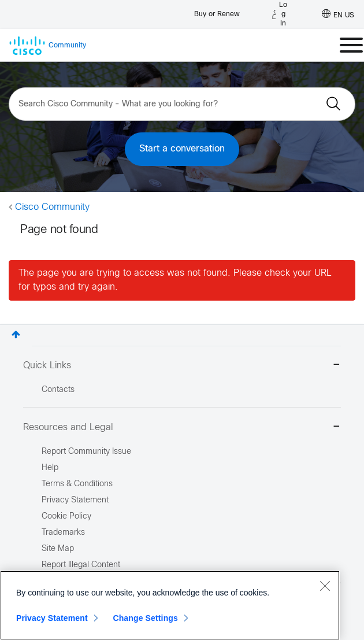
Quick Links (182, 366)
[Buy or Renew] (217, 11)
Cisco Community (52, 207)
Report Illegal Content (81, 565)
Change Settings (145, 618)
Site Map (58, 549)
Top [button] (16, 334)
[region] (170, 605)
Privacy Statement (52, 618)
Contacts (58, 390)
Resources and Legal (182, 428)
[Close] (325, 586)
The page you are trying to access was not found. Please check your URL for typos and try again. (175, 280)
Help (50, 468)
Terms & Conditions (77, 484)
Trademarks (63, 533)
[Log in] (280, 14)
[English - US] (338, 14)
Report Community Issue (86, 452)
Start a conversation (182, 149)
